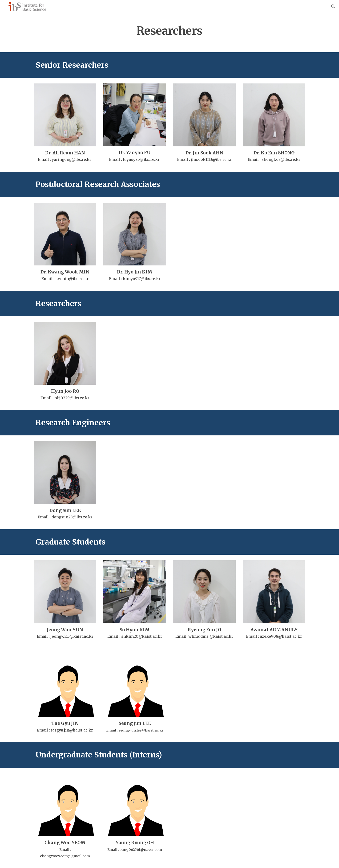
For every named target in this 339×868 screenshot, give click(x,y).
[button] (333, 7)
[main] (169, 29)
